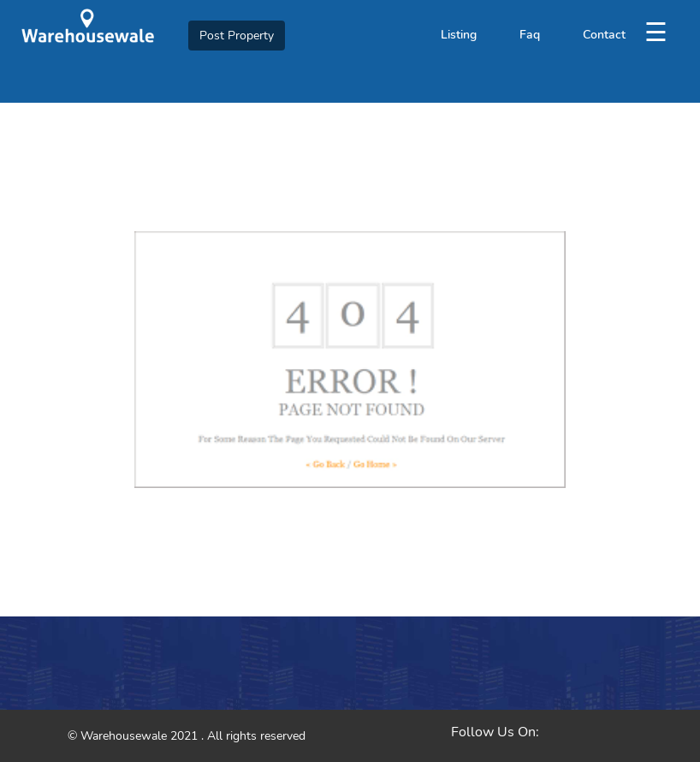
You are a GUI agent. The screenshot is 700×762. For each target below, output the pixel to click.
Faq (530, 35)
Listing (459, 35)
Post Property (237, 36)
